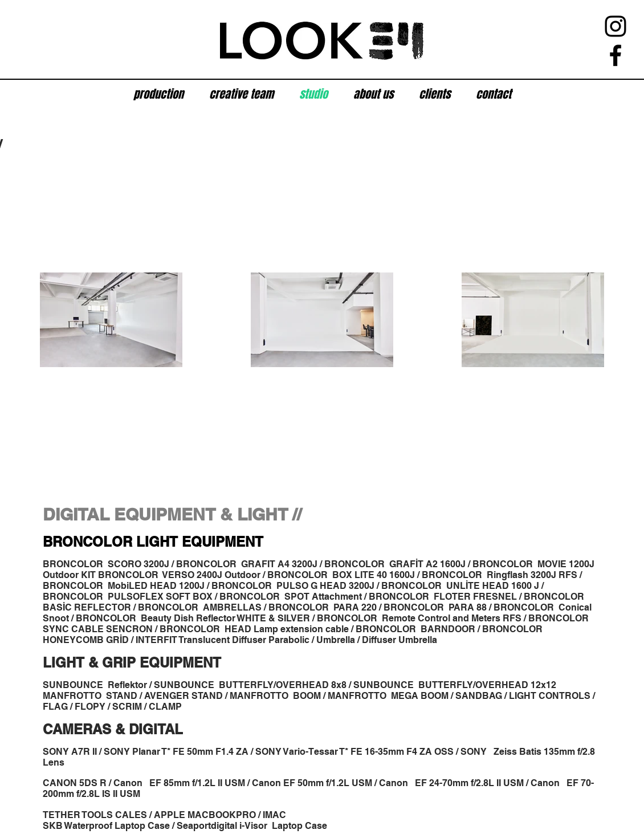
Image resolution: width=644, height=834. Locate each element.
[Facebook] (616, 55)
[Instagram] (616, 26)
